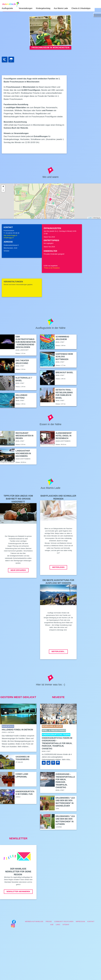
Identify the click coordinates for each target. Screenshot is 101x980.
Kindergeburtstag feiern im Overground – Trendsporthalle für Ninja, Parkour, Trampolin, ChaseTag (57, 743)
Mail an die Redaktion (52, 268)
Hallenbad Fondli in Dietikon (17, 730)
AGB (52, 925)
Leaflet (90, 218)
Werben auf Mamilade (34, 921)
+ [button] (3, 187)
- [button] (3, 190)
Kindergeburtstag (43, 8)
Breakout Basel (64, 373)
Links (58, 925)
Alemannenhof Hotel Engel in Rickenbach (64, 436)
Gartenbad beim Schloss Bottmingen (64, 357)
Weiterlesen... (58, 651)
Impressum (80, 921)
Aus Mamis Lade (61, 8)
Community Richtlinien (64, 921)
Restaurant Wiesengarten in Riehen (24, 436)
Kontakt (91, 921)
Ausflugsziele (7, 8)
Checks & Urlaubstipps (81, 8)
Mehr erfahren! (18, 570)
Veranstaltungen (26, 8)
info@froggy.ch (9, 238)
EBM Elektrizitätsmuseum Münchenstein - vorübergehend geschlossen (26, 342)
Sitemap (66, 925)
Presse (49, 921)
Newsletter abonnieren (18, 892)
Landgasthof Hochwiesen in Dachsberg (23, 453)
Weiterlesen (58, 567)
